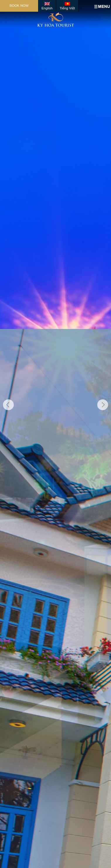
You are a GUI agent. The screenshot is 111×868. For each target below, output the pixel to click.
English (47, 8)
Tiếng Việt (67, 8)
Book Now (19, 6)
